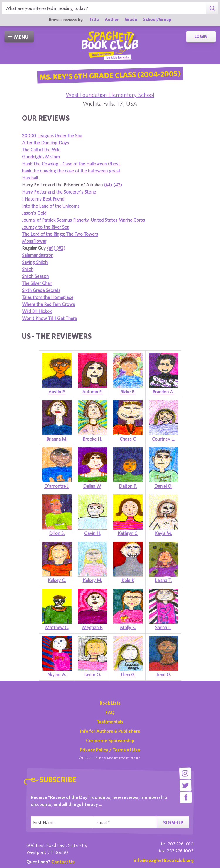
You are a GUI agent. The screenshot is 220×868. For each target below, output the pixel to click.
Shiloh (28, 269)
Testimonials (110, 722)
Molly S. (128, 627)
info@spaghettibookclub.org (164, 860)
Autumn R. (92, 392)
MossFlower (34, 241)
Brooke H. (92, 439)
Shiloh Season (35, 276)
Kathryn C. (128, 533)
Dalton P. (128, 486)
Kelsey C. (57, 580)
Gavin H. (92, 533)
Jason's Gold (34, 213)
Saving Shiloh (35, 262)
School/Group (157, 19)
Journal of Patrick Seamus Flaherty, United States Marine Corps (83, 220)
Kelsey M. (92, 580)
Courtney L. (163, 439)
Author (112, 19)
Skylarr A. (57, 674)
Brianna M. (57, 439)
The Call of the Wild (41, 150)
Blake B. (128, 392)
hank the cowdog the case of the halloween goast (71, 171)
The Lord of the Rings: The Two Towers (60, 234)
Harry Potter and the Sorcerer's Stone (59, 192)
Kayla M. (163, 533)
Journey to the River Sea (46, 227)
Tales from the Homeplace (48, 297)
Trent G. (163, 674)
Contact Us (63, 862)
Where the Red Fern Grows (48, 304)
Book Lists (110, 703)
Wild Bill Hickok (37, 311)
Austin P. (57, 392)
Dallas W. (92, 486)
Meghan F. (92, 627)
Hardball (30, 178)
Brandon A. (163, 392)
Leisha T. (163, 580)
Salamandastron (38, 255)
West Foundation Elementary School (110, 95)
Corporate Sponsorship (110, 740)
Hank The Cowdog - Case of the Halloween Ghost (71, 164)
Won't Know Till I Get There (49, 318)
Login (201, 36)
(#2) (118, 185)
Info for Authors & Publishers (110, 731)
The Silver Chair (37, 283)
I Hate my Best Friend (43, 199)
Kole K (128, 580)
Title (94, 19)
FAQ (110, 712)
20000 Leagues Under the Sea (52, 136)
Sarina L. (163, 627)
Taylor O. (92, 674)
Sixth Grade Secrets (41, 290)
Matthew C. (57, 627)
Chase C (128, 439)
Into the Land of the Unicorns (51, 206)
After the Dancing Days (45, 143)
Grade (131, 19)
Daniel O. (163, 486)
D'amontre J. (57, 486)
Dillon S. (57, 533)
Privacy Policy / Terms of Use (110, 750)
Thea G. (128, 674)
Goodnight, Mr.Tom (41, 157)
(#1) (109, 185)
